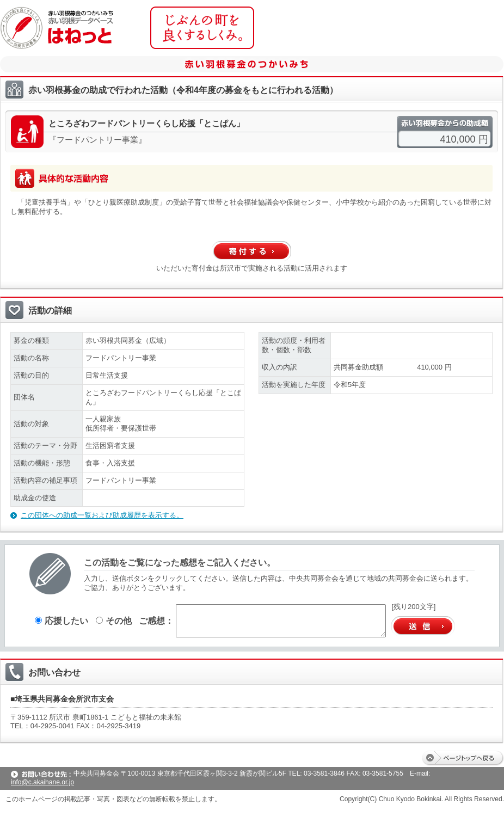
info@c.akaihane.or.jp (42, 782)
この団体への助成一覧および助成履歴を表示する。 (102, 515)
